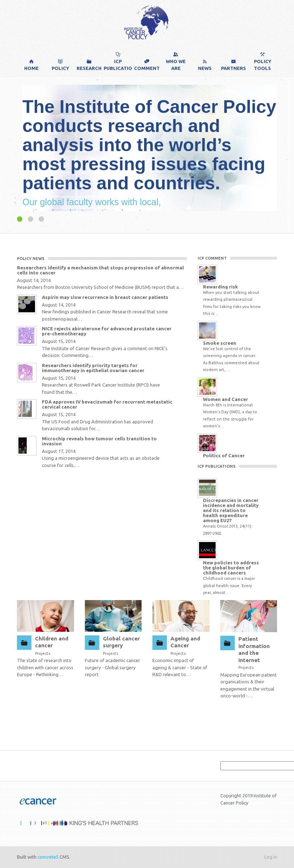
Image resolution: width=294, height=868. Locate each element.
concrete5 (48, 857)
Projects (43, 653)
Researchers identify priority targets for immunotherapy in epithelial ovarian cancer (93, 368)
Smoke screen (220, 343)
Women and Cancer (226, 399)
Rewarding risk (220, 287)
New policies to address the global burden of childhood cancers (231, 568)
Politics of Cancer (224, 455)
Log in (271, 857)
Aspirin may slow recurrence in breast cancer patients (105, 297)
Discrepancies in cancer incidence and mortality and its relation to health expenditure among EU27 (231, 510)
